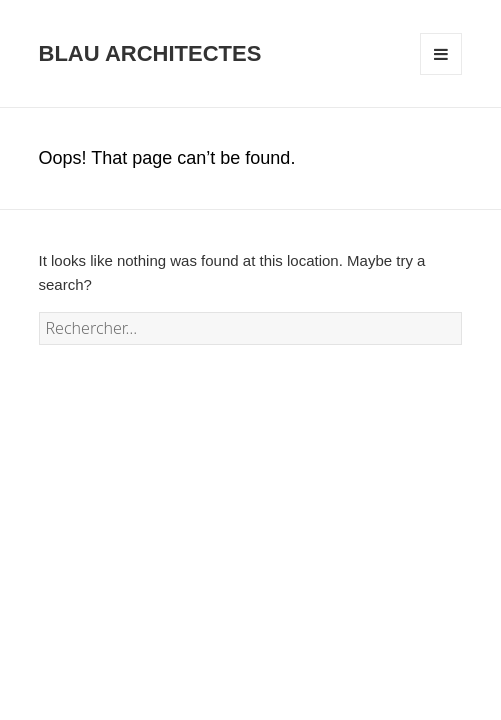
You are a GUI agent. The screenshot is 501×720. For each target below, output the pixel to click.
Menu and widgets (441, 74)
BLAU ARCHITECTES (150, 53)
